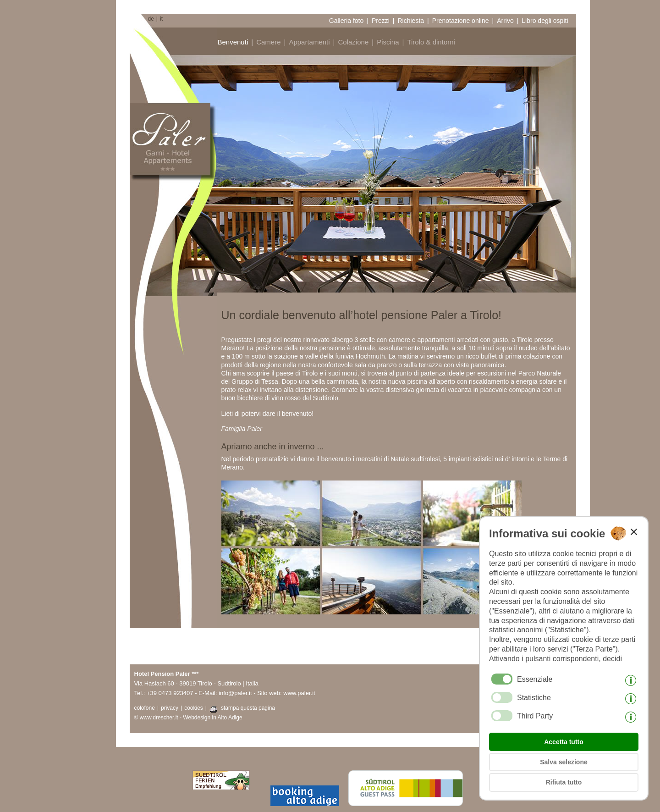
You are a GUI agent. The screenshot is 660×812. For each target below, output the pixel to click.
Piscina (388, 42)
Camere (268, 42)
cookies (194, 708)
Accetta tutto (564, 742)
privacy (170, 708)
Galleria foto (346, 21)
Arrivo (505, 21)
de (151, 19)
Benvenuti (233, 42)
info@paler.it (235, 693)
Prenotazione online (461, 21)
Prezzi (381, 21)
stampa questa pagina (248, 708)
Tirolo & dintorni (431, 42)
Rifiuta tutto (564, 782)
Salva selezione (564, 762)
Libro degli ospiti (545, 21)
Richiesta (411, 21)
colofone (145, 708)
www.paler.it (299, 693)
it (161, 19)
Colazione (354, 42)
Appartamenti (309, 42)
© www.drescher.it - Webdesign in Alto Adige (188, 718)
